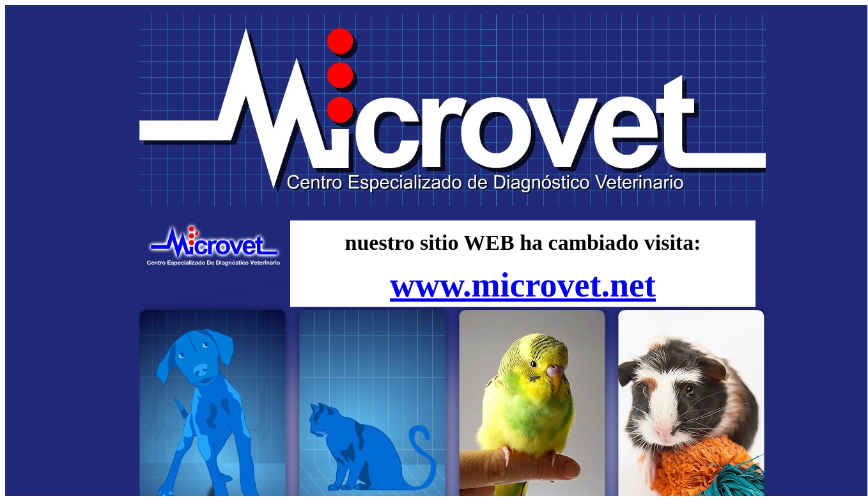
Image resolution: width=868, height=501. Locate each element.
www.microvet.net (523, 285)
